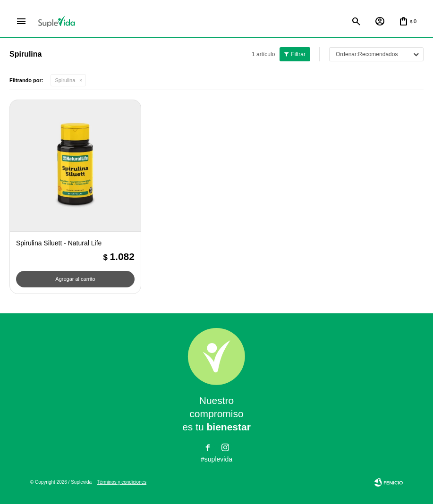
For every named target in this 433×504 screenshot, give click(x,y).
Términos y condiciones (122, 482)
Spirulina (65, 80)
